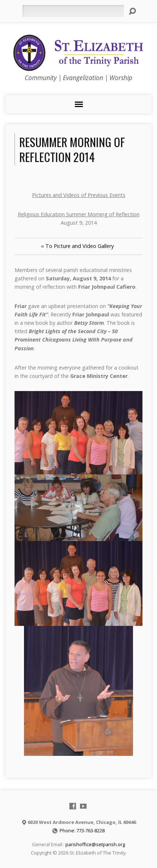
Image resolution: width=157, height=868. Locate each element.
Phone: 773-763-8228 (82, 830)
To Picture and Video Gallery (80, 246)
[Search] (73, 11)
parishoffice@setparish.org (95, 844)
